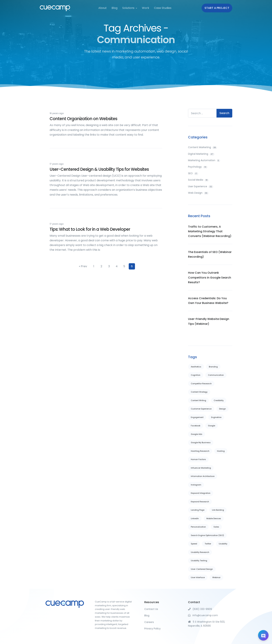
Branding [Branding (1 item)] (213, 367)
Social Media (198, 180)
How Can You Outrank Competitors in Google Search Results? (210, 277)
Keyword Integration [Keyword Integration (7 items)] (201, 493)
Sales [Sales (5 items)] (216, 527)
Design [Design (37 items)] (222, 409)
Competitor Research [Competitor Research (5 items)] (201, 384)
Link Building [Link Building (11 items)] (218, 510)
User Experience (201, 186)
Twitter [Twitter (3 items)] (208, 544)
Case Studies (163, 8)
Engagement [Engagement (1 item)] (197, 417)
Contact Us (151, 609)
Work (146, 8)
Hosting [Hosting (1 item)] (221, 451)
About (103, 8)
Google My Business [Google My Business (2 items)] (201, 442)
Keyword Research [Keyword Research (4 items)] (200, 502)
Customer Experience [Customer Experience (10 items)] (201, 409)
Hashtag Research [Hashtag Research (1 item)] (200, 451)
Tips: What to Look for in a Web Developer (90, 229)
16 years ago (57, 113)
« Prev (83, 266)
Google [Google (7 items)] (212, 426)
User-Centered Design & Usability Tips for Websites (99, 169)
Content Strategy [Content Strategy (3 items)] (199, 392)
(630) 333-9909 (200, 609)
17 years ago (57, 164)
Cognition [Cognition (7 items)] (196, 375)
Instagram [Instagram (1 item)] (196, 485)
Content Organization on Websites (83, 119)
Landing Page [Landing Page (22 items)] (198, 510)
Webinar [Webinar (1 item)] (216, 577)
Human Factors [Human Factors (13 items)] (198, 459)
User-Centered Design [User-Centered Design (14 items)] (202, 569)
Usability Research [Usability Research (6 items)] (200, 552)
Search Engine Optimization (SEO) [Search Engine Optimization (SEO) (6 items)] (207, 535)
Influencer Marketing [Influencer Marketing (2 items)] (201, 468)
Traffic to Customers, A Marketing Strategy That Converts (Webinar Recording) (210, 231)
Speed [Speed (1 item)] (194, 544)
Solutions (128, 8)
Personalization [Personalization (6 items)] (198, 527)
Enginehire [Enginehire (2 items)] (216, 417)
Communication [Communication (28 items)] (216, 375)
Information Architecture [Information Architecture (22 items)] (203, 476)
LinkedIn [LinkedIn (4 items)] (195, 518)
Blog (114, 8)
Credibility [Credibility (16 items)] (219, 400)
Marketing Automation (204, 160)
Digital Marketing (201, 154)
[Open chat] (263, 635)
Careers (149, 622)
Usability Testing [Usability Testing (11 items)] (199, 561)
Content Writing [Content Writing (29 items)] (198, 400)
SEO (193, 173)
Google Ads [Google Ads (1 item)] (197, 434)
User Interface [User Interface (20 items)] (198, 577)
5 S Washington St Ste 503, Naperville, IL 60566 (207, 624)
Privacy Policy (152, 629)
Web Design (198, 193)
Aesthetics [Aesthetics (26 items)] (196, 367)
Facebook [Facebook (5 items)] (196, 426)
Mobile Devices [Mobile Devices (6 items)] (214, 518)
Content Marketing (203, 147)
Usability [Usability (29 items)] (223, 544)
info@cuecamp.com (203, 615)
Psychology (198, 167)
